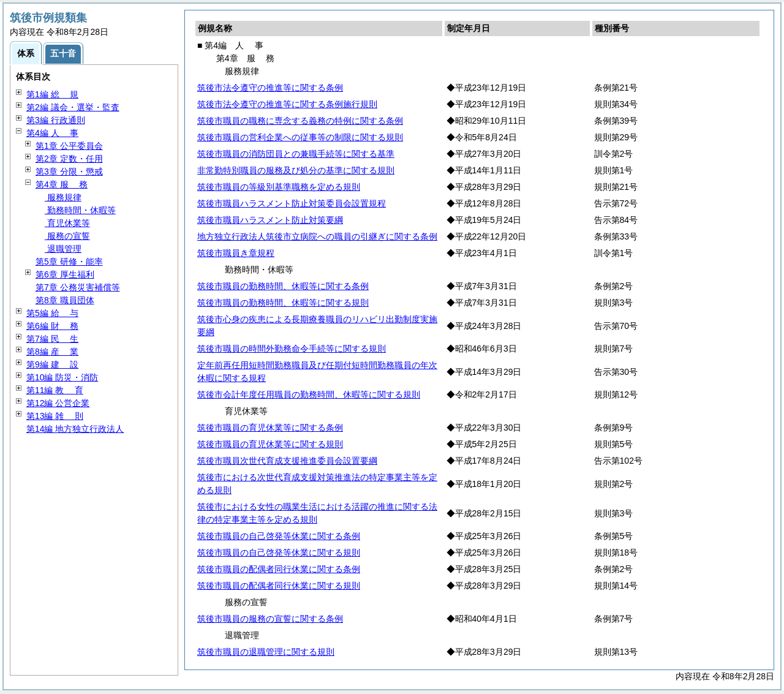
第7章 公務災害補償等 (78, 287)
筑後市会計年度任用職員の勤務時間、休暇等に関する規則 (309, 394)
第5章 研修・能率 (69, 262)
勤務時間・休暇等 (80, 210)
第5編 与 (52, 313)
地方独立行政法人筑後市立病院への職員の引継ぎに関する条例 (317, 236)
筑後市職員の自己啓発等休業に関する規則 (279, 553)
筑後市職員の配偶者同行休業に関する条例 (279, 569)
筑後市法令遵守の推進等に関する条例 (270, 88)
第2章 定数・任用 (69, 159)
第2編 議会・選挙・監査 (73, 107)
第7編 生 (52, 339)
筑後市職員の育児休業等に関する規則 (270, 444)
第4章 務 (62, 184)
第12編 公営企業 (58, 403)
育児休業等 (67, 223)
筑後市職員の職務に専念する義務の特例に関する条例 (300, 121)
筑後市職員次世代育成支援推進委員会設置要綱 (287, 461)
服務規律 (63, 197)
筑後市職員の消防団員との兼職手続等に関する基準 (296, 154)
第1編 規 (52, 94)
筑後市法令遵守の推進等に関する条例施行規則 (287, 104)
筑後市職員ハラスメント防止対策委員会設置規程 (292, 203)
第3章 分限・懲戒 (69, 172)
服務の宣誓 (67, 236)
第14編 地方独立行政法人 (75, 429)
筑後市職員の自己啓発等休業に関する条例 (279, 536)
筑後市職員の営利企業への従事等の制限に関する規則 (300, 137)
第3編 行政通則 (56, 120)
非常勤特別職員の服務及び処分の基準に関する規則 (296, 170)
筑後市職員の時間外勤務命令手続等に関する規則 (292, 349)
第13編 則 (55, 416)
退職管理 (63, 249)
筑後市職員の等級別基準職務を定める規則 (279, 187)
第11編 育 (55, 390)
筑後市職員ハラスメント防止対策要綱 (270, 220)
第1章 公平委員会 (69, 146)
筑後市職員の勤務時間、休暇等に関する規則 (283, 303)
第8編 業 (52, 352)
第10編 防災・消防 (62, 377)
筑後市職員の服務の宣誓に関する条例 (270, 619)
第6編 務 (52, 326)
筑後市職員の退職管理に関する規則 (266, 652)
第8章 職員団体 (65, 300)
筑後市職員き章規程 (236, 253)
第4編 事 (52, 133)
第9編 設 (52, 364)
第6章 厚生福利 (65, 274)
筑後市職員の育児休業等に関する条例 (270, 428)
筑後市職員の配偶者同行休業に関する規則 (279, 586)
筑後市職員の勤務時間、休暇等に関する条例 (283, 286)
